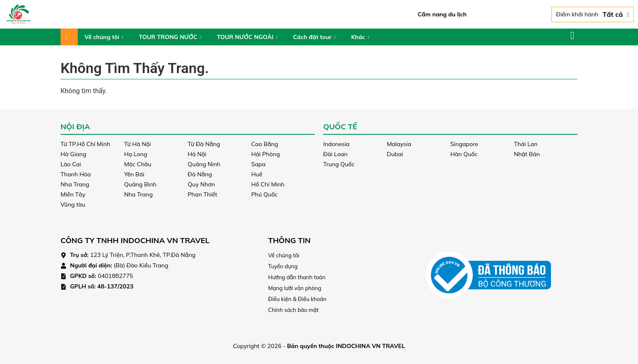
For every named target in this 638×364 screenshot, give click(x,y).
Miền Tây (73, 194)
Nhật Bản (527, 154)
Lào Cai (71, 164)
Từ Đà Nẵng (204, 144)
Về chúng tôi (104, 37)
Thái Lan (526, 144)
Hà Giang (73, 154)
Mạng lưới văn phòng (295, 288)
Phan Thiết (203, 194)
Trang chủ (69, 37)
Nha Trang (75, 184)
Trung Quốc (339, 164)
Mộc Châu (138, 164)
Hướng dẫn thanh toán (297, 277)
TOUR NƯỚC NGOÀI (247, 37)
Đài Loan (335, 154)
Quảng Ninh (204, 164)
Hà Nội (197, 154)
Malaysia (399, 144)
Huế (257, 174)
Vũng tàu (73, 204)
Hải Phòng (266, 154)
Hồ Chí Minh (268, 184)
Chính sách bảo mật (293, 310)
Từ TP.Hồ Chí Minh (85, 144)
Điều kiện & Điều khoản (297, 299)
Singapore (464, 144)
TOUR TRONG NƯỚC (170, 37)
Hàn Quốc (464, 154)
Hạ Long (136, 154)
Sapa (258, 164)
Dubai (395, 154)
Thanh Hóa (76, 174)
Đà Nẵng (200, 174)
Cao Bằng (265, 144)
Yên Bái (134, 174)
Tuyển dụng (283, 266)
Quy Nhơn (202, 184)
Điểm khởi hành (593, 14)
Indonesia (336, 144)
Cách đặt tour (314, 37)
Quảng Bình (140, 184)
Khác (360, 37)
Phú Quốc (265, 194)
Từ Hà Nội (137, 144)
